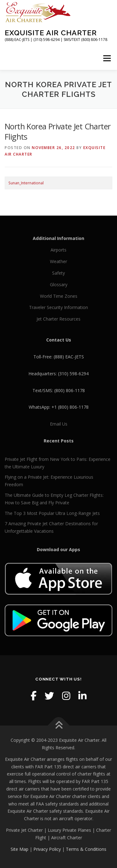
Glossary (59, 284)
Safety (58, 273)
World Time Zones (59, 296)
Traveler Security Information (58, 307)
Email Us (59, 424)
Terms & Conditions (86, 849)
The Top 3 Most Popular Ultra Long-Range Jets (52, 513)
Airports (58, 250)
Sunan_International (26, 183)
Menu (107, 58)
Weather (58, 261)
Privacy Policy (47, 849)
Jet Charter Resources (58, 319)
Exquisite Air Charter (51, 33)
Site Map (19, 849)
